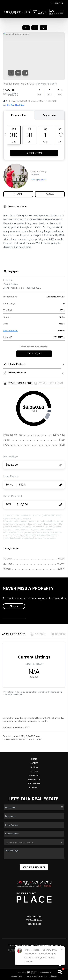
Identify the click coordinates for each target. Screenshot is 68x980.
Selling (34, 771)
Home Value (34, 780)
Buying (34, 767)
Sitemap (54, 976)
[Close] (62, 949)
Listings (34, 763)
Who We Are (34, 784)
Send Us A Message (34, 867)
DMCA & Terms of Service (36, 976)
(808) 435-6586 (34, 924)
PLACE (58, 946)
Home (34, 759)
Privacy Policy (17, 976)
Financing (34, 775)
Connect (34, 788)
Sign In (57, 3)
